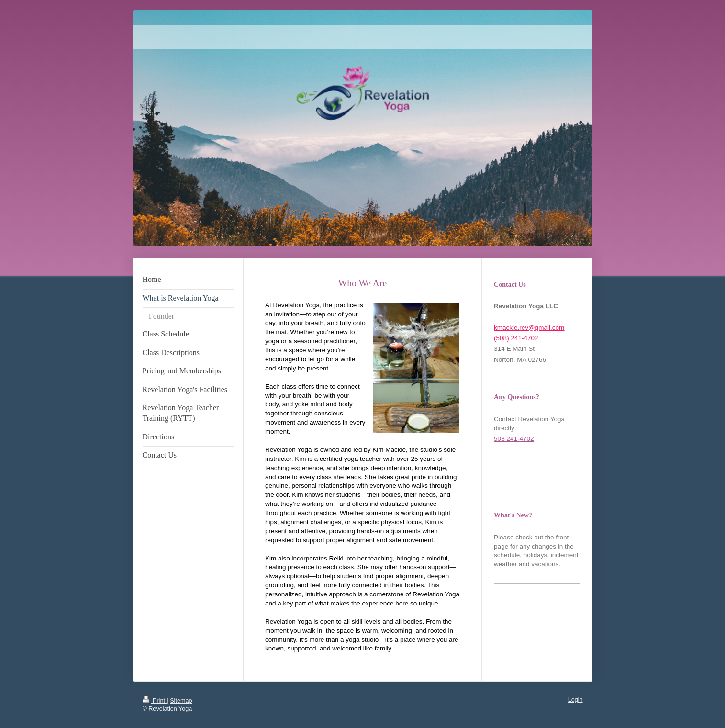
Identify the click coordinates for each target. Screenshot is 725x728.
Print (155, 701)
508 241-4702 (514, 439)
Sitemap (181, 701)
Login (575, 700)
